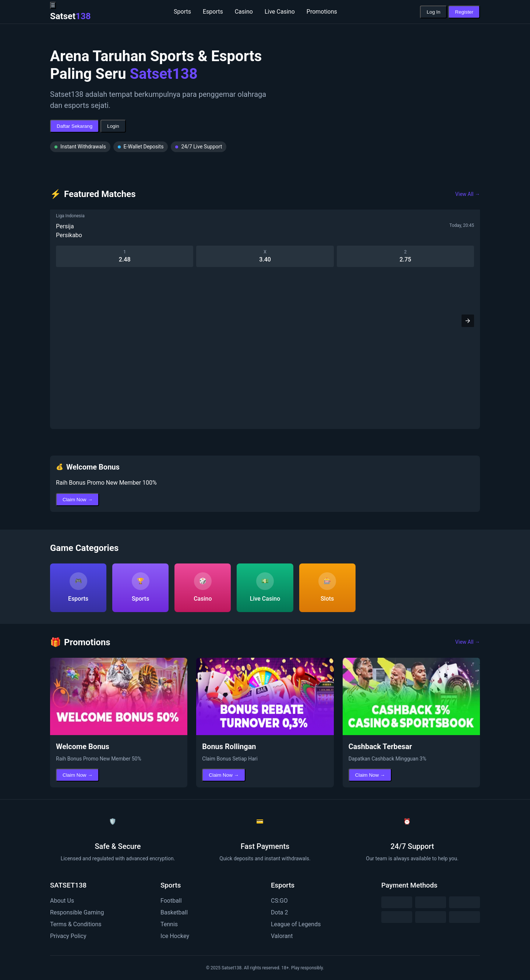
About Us (62, 901)
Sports (182, 12)
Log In (433, 12)
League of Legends (296, 924)
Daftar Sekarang (75, 126)
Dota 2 (280, 912)
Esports (213, 12)
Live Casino (280, 12)
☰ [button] (53, 5)
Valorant (282, 936)
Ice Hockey (175, 936)
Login (113, 126)
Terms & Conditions (76, 924)
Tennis (169, 924)
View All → (468, 194)
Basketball (174, 912)
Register (464, 12)
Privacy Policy (68, 936)
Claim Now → (77, 500)
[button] (468, 321)
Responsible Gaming (77, 912)
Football (171, 901)
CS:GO (279, 901)
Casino (244, 12)
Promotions (322, 12)
